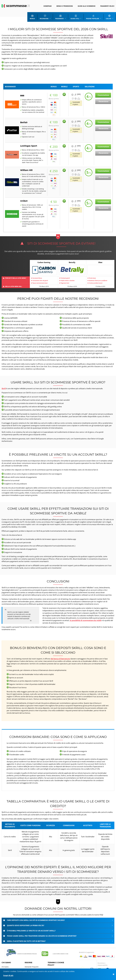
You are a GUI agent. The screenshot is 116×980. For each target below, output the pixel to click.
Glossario (28, 966)
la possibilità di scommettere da (86, 617)
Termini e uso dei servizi (56, 968)
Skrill (4, 385)
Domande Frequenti (32, 963)
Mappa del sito (7, 966)
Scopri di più (8, 975)
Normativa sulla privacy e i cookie (59, 966)
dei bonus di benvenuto (60, 655)
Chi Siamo (5, 963)
